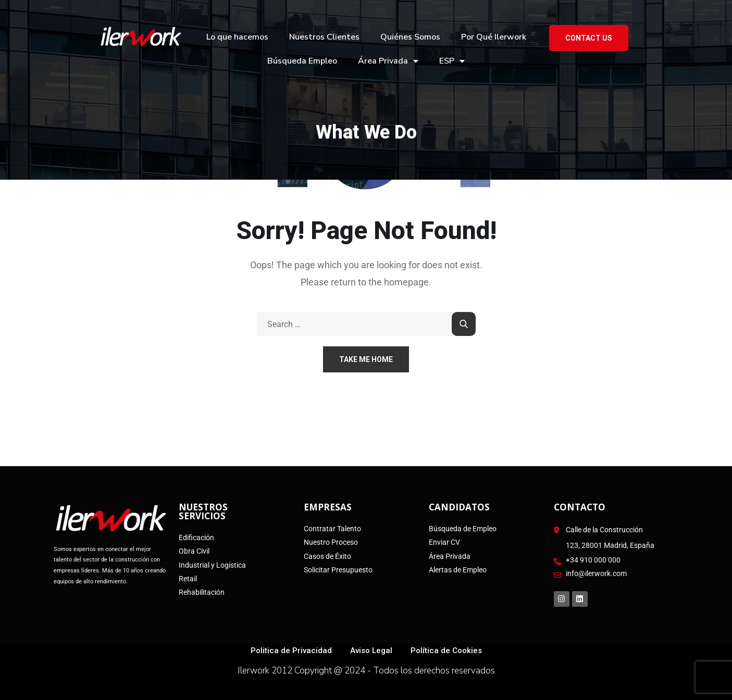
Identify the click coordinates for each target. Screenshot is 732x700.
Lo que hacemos (237, 37)
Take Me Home (366, 359)
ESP (452, 61)
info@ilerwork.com (596, 573)
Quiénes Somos (410, 37)
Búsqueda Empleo (302, 61)
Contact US (589, 38)
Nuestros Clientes (324, 37)
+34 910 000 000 (593, 560)
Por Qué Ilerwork (494, 37)
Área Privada (388, 61)
